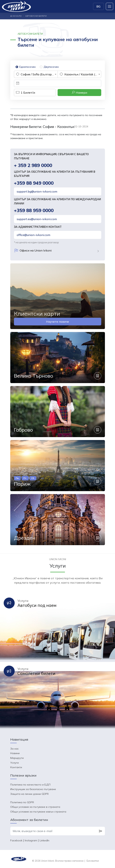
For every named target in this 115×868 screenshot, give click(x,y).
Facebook (16, 840)
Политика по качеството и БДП (30, 785)
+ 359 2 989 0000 (33, 165)
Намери (79, 92)
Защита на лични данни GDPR (29, 794)
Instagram (31, 840)
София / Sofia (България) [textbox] (38, 74)
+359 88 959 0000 (34, 210)
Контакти (16, 767)
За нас (14, 749)
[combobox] (36, 74)
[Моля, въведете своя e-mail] (53, 831)
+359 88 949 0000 (34, 183)
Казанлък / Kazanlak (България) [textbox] (83, 74)
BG (98, 6)
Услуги (14, 763)
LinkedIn (44, 840)
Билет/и (24, 93)
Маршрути (17, 758)
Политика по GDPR (22, 802)
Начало (16, 16)
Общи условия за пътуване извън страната (38, 812)
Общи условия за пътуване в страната (35, 807)
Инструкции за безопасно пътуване (33, 789)
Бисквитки (93, 861)
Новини (15, 753)
